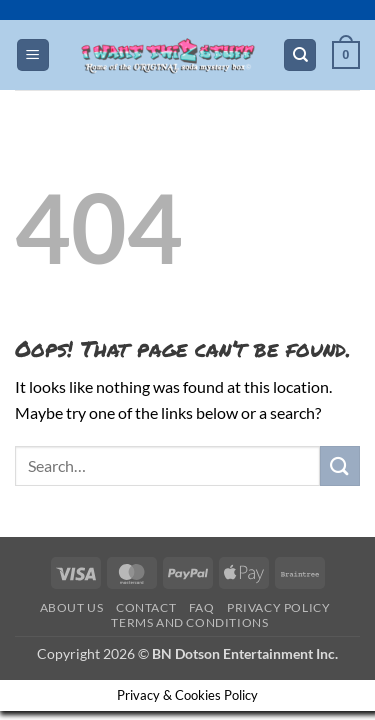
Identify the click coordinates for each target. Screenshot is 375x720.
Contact (146, 607)
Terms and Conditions (189, 622)
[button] (33, 55)
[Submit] (340, 465)
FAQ (202, 607)
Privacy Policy (279, 607)
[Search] (300, 55)
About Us (72, 607)
